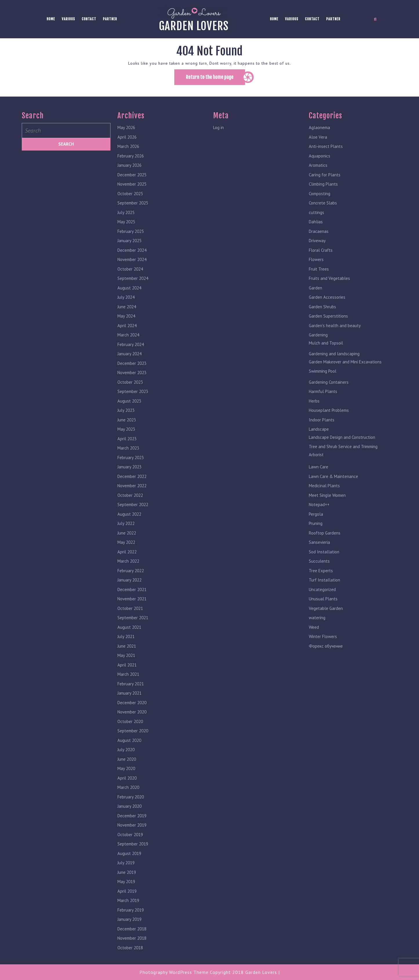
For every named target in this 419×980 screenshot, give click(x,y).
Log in (218, 130)
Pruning (316, 526)
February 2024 (131, 347)
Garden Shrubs (322, 310)
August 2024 (129, 291)
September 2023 (133, 394)
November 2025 (132, 187)
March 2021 (128, 677)
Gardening (318, 338)
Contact (89, 19)
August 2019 (129, 856)
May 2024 (126, 319)
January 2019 (129, 922)
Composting (320, 196)
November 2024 (132, 262)
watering (317, 621)
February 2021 (131, 687)
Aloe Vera (318, 140)
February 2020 (131, 800)
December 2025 (132, 178)
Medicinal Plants (324, 489)
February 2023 (131, 460)
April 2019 (127, 894)
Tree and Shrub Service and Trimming (343, 449)
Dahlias (316, 225)
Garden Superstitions (328, 319)
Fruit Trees (319, 272)
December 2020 (132, 705)
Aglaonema (319, 130)
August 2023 (129, 404)
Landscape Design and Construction (342, 440)
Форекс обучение (326, 649)
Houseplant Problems (329, 413)
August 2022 (129, 517)
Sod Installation (324, 555)
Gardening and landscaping (334, 357)
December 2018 (132, 932)
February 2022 (131, 574)
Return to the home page (215, 79)
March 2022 (128, 564)
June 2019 (127, 875)
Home (51, 19)
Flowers (316, 262)
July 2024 (126, 300)
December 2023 (132, 366)
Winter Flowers (323, 639)
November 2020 (132, 715)
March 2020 (128, 790)
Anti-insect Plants (326, 149)
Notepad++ (319, 507)
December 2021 (132, 592)
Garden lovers (194, 26)
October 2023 (130, 385)
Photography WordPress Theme (174, 972)
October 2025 (130, 196)
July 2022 (126, 526)
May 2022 (126, 545)
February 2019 (131, 913)
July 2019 (126, 866)
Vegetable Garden (326, 611)
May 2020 (126, 771)
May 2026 (126, 130)
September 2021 (133, 621)
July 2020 (126, 752)
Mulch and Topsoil (326, 346)
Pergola (316, 517)
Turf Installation (324, 583)
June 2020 (127, 762)
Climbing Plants (323, 187)
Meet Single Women (327, 498)
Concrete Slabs (323, 206)
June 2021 (127, 649)
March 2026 (128, 149)
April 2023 (127, 442)
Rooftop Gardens (325, 536)
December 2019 (132, 819)
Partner (110, 19)
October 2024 (130, 272)
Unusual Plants (323, 602)
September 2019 (133, 847)
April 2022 (127, 555)
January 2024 (129, 357)
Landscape (319, 432)
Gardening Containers (329, 385)
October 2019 (130, 837)
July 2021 (126, 639)
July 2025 (126, 215)
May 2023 (126, 432)
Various (68, 19)
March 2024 (128, 338)
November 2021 (132, 602)
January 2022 (129, 583)
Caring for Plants (325, 178)
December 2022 (132, 479)
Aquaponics (320, 159)
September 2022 (133, 507)
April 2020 (127, 781)
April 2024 (127, 328)
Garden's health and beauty (335, 328)
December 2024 (132, 253)
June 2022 (127, 536)
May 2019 (126, 884)
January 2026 (129, 168)
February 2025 (131, 234)
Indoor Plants (322, 423)
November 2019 (132, 828)
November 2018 (132, 941)
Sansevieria (319, 545)
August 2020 (129, 743)
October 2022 (130, 498)
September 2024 (133, 281)
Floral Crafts (321, 253)
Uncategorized (322, 592)
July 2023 (126, 413)
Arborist (316, 458)
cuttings (316, 215)
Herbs (314, 404)
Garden (315, 291)
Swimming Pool (323, 374)
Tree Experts (321, 574)
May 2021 (126, 658)
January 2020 (129, 809)
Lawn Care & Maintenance (333, 479)
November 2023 (132, 375)
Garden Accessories (327, 300)
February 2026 (131, 159)
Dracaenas (319, 234)
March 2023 (128, 451)
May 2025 (126, 225)
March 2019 (128, 903)
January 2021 (129, 696)
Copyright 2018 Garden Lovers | (245, 972)
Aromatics (318, 168)
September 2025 (133, 206)
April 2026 (127, 140)
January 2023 (129, 470)
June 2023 (127, 423)
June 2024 (127, 310)
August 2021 (129, 630)
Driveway (317, 243)
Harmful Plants (323, 394)
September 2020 (133, 734)
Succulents (319, 564)
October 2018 (130, 951)
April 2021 (127, 668)
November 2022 (132, 489)
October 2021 (130, 611)
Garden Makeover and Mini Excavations (345, 365)
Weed (314, 630)
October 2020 (130, 724)
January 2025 (129, 243)
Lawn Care (319, 470)
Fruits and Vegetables (329, 281)
